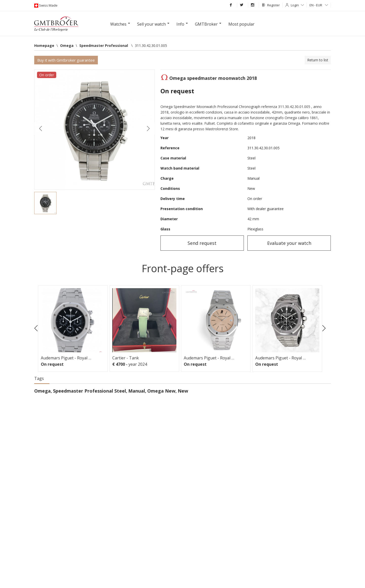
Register (271, 5)
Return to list (318, 60)
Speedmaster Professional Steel (89, 391)
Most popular (241, 24)
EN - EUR (319, 5)
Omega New (161, 391)
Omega (42, 391)
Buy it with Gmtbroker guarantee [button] (66, 60)
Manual (137, 391)
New (183, 391)
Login (297, 5)
